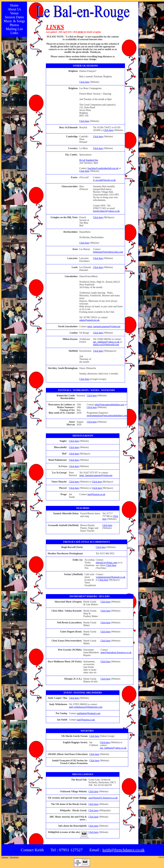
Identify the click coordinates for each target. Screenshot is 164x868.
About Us (14, 9)
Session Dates (14, 17)
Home (14, 5)
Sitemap (5, 857)
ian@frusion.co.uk (96, 494)
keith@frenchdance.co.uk (123, 850)
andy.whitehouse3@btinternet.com (86, 707)
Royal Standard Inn (89, 160)
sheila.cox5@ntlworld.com (106, 345)
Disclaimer (14, 857)
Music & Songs (14, 21)
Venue (14, 13)
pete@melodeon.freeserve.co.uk (116, 652)
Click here (84, 82)
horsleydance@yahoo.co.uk (106, 211)
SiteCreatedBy (78, 863)
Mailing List (14, 29)
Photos (14, 25)
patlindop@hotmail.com (89, 713)
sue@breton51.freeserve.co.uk (103, 798)
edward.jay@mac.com (107, 563)
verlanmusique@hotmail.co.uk (111, 577)
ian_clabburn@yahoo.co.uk (106, 342)
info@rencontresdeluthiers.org (109, 405)
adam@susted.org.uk (90, 320)
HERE (81, 32)
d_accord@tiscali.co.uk (104, 180)
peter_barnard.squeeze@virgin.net (104, 326)
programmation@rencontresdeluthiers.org (107, 416)
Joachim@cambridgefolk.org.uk (103, 168)
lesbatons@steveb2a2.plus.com (108, 252)
